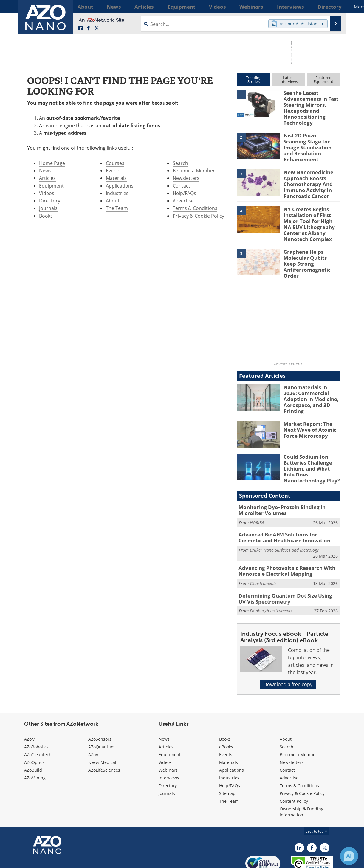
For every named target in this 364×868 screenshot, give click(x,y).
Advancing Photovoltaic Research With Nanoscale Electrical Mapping (282, 545)
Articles (47, 178)
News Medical (102, 734)
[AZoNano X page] (97, 28)
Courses (115, 163)
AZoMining (35, 750)
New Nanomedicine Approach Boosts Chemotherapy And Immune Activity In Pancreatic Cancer (306, 176)
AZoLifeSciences (104, 742)
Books (46, 216)
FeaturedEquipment (323, 79)
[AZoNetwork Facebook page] (89, 28)
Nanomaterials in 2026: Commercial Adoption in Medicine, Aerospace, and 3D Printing (311, 379)
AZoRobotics (36, 719)
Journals (48, 208)
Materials (116, 178)
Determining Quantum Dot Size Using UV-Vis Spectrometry (288, 571)
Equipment (51, 186)
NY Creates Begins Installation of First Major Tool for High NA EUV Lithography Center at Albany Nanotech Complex (310, 213)
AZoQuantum (102, 719)
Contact (181, 186)
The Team (117, 208)
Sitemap (227, 765)
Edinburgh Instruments (271, 583)
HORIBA (257, 498)
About (113, 201)
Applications (120, 186)
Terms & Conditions (195, 208)
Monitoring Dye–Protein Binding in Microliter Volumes (278, 487)
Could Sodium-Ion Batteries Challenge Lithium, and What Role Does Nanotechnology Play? (310, 447)
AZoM (30, 711)
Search (180, 163)
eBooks (226, 719)
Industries (117, 193)
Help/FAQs (184, 193)
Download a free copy (288, 656)
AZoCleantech (38, 727)
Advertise (183, 201)
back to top (317, 803)
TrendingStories (254, 79)
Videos (47, 193)
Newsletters (186, 178)
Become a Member (194, 171)
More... (332, 7)
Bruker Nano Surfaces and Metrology (284, 524)
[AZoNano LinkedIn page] (81, 28)
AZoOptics (34, 734)
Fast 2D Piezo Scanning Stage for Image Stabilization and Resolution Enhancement (309, 143)
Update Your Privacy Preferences (69, 860)
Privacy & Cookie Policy (198, 216)
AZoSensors (100, 711)
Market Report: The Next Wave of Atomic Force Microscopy (312, 409)
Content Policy (294, 773)
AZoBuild (33, 742)
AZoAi (94, 727)
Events (113, 171)
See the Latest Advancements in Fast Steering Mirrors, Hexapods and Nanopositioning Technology (308, 106)
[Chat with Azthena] (349, 856)
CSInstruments (263, 557)
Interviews (169, 750)
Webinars (168, 742)
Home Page (52, 163)
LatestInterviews (289, 79)
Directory (50, 201)
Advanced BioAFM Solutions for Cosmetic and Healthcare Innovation (285, 513)
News (45, 171)
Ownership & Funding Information (302, 784)
